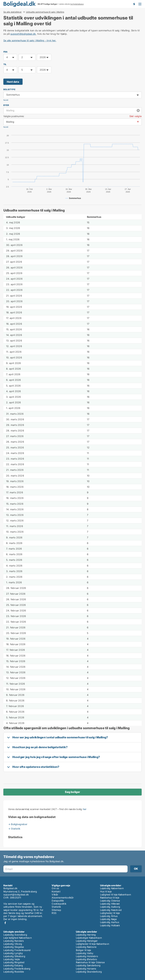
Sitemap (56, 910)
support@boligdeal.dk (23, 34)
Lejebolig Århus (109, 916)
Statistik (56, 907)
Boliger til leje (83, 950)
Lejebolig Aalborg (110, 907)
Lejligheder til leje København (92, 944)
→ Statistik (14, 829)
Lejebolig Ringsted (14, 962)
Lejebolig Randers (14, 941)
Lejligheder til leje (110, 913)
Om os (55, 888)
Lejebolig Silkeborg (14, 956)
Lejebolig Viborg (13, 944)
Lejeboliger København (89, 938)
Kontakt (56, 891)
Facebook (5, 923)
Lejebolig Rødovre (86, 947)
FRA (6, 52)
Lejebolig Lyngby (13, 953)
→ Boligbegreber (18, 824)
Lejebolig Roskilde (14, 972)
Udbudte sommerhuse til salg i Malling (45, 12)
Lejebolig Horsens (86, 969)
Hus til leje (106, 891)
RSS (54, 913)
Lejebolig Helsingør (87, 941)
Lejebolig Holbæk (110, 925)
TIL (5, 64)
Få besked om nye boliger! (134, 4)
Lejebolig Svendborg (15, 935)
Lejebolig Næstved (111, 910)
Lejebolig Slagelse (14, 947)
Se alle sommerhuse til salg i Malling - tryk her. (30, 40)
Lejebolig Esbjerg (13, 965)
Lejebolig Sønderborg (88, 965)
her (85, 809)
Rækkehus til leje (110, 898)
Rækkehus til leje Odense (90, 962)
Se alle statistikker (13, 12)
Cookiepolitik (59, 904)
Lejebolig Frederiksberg (17, 969)
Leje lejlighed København (18, 938)
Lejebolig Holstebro (87, 956)
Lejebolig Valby (85, 953)
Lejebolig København (112, 888)
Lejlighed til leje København (116, 895)
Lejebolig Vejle (12, 959)
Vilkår (55, 895)
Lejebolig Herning (86, 935)
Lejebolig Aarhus (110, 922)
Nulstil (6, 100)
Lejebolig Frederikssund (17, 950)
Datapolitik (58, 901)
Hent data (13, 82)
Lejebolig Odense (110, 901)
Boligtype (9, 89)
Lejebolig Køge (108, 919)
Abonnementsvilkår (63, 898)
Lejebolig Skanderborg (89, 972)
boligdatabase (77, 4)
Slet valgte (136, 116)
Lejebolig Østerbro (86, 959)
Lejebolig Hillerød (110, 904)
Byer (6, 105)
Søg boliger (72, 792)
